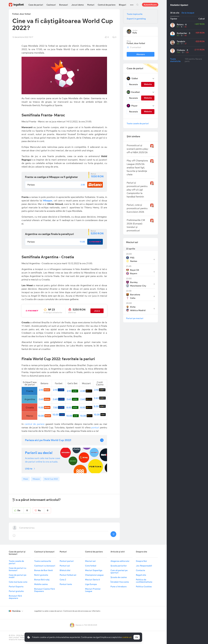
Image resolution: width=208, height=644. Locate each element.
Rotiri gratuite (41, 575)
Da (24, 510)
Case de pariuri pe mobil (18, 576)
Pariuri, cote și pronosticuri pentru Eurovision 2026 (137, 208)
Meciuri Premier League (93, 590)
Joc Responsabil (144, 566)
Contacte (140, 570)
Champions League (94, 575)
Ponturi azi (65, 566)
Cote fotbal (91, 566)
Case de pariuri (36, 5)
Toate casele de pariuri (138, 123)
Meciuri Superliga (94, 570)
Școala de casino (119, 577)
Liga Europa (91, 584)
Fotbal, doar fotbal (136, 43)
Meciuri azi (132, 242)
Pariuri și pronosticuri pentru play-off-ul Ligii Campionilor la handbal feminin (137, 190)
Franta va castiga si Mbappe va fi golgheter (51, 177)
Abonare (141, 54)
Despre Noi (141, 561)
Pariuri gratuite (16, 591)
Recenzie (133, 84)
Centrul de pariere (107, 5)
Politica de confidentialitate (144, 581)
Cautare (137, 5)
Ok (137, 637)
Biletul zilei (65, 570)
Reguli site (141, 575)
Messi (26, 479)
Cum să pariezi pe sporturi (119, 571)
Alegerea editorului (120, 561)
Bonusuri (64, 5)
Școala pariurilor (119, 566)
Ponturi (91, 5)
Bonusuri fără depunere (15, 597)
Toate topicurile (135, 14)
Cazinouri (51, 5)
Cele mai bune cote (18, 582)
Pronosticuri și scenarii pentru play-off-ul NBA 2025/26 (138, 149)
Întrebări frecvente (120, 582)
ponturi (95, 427)
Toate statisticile (175, 60)
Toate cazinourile (43, 561)
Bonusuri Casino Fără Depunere (44, 590)
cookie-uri (127, 637)
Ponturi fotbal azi (68, 575)
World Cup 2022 (51, 479)
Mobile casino (41, 584)
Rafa (135, 33)
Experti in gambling (136, 19)
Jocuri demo (78, 5)
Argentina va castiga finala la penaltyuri (49, 234)
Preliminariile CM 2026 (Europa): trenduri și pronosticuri (136, 225)
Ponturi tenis (66, 584)
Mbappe (36, 479)
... (132, 4)
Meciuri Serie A (92, 580)
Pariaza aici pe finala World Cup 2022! (48, 440)
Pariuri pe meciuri (135, 318)
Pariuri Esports (16, 587)
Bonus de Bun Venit (44, 570)
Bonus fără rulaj (42, 580)
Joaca (97, 311)
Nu (44, 510)
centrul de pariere (35, 424)
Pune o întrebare (119, 587)
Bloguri (122, 5)
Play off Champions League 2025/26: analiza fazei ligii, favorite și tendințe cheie (137, 167)
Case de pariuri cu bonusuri (17, 569)
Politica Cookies (144, 587)
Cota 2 (63, 580)
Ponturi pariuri (67, 561)
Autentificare (150, 5)
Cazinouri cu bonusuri (45, 566)
